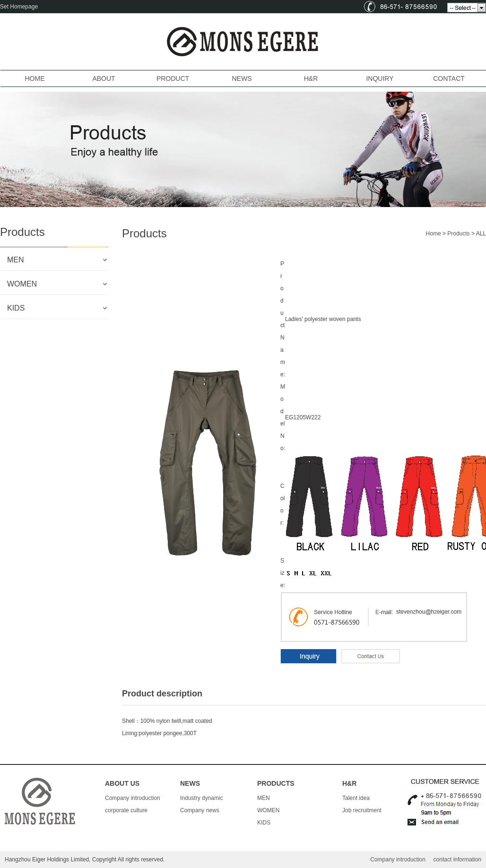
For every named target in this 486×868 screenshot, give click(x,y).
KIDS (264, 823)
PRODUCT (173, 78)
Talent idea (356, 798)
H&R (311, 78)
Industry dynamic (202, 798)
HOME (35, 78)
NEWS (242, 78)
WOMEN (268, 810)
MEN (264, 798)
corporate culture (126, 810)
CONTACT (449, 78)
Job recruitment (362, 810)
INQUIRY (380, 78)
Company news (200, 810)
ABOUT (104, 78)
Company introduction (133, 798)
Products (458, 234)
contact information (457, 859)
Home (434, 234)
